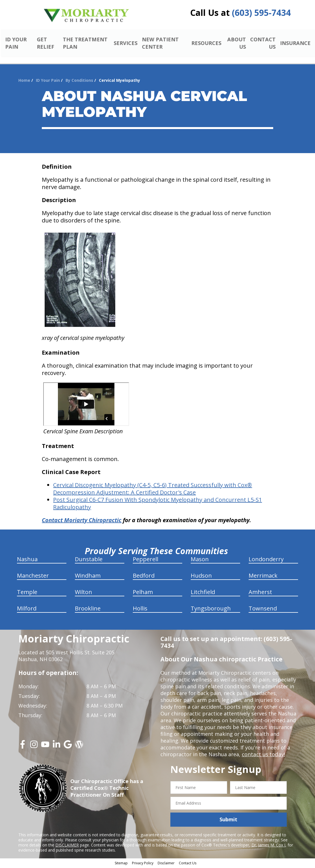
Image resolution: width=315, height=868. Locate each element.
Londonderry (266, 560)
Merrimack (263, 576)
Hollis (140, 609)
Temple (27, 592)
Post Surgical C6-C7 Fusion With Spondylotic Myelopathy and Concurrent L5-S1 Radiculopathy (157, 504)
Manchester (33, 576)
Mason (200, 560)
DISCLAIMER (67, 846)
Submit (228, 820)
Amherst (260, 592)
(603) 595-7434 (261, 13)
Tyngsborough (211, 609)
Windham (88, 576)
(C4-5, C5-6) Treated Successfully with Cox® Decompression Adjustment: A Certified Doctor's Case (153, 489)
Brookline (88, 609)
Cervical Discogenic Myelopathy (95, 486)
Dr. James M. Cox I (268, 846)
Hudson (201, 576)
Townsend (263, 609)
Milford (27, 609)
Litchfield (203, 592)
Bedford (144, 576)
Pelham (143, 592)
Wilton (83, 592)
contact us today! (263, 755)
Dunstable (89, 560)
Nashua (27, 560)
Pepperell (145, 560)
